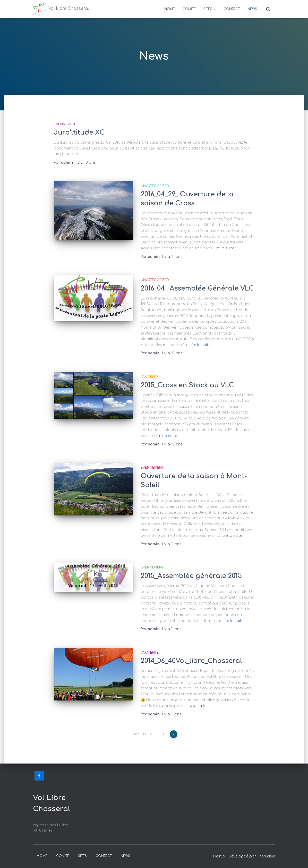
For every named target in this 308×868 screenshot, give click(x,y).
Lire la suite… (225, 248)
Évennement (65, 124)
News (252, 9)
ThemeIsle (266, 856)
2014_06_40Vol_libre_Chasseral (191, 661)
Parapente (150, 377)
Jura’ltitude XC (79, 133)
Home (170, 9)
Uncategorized (155, 186)
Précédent (144, 734)
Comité (189, 9)
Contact (232, 9)
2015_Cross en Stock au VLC (187, 385)
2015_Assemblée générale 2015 (191, 576)
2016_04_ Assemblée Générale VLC (197, 288)
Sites (210, 9)
